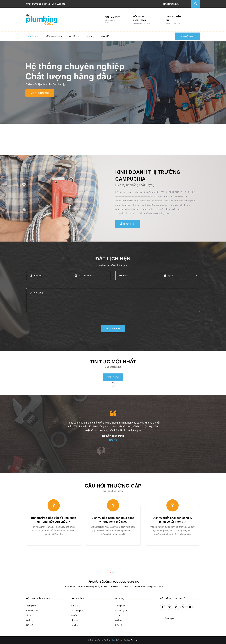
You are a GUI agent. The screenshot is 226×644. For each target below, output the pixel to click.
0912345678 (125, 587)
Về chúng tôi (128, 224)
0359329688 (140, 20)
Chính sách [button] (77, 599)
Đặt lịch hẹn (113, 329)
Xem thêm (113, 377)
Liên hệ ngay (187, 36)
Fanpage (169, 618)
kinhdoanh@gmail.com (152, 587)
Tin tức (30, 615)
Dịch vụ (30, 620)
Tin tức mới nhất (113, 362)
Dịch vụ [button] (120, 599)
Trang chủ (31, 606)
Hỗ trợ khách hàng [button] (38, 599)
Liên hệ (30, 625)
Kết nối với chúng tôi (173, 599)
